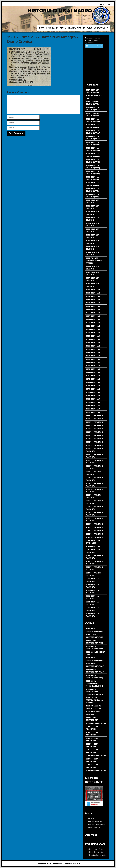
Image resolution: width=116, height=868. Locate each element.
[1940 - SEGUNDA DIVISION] (96, 230)
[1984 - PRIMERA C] (96, 406)
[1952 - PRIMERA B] (96, 300)
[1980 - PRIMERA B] (96, 392)
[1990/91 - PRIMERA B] (96, 429)
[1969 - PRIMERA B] (96, 356)
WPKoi (78, 864)
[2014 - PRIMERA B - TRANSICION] (96, 542)
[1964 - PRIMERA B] (96, 339)
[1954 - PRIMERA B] (96, 306)
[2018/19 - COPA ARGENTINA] (96, 766)
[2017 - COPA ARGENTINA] (96, 756)
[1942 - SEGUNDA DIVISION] (96, 242)
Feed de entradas (95, 821)
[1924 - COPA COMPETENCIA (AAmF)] (96, 659)
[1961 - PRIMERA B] (96, 329)
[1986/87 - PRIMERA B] (96, 416)
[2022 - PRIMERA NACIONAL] (96, 592)
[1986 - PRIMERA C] (96, 412)
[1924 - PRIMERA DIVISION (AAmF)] (96, 138)
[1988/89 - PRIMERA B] (96, 422)
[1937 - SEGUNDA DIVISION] (96, 213)
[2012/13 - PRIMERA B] (96, 534)
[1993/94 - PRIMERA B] (96, 439)
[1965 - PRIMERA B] (96, 343)
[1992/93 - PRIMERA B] (96, 435)
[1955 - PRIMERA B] (96, 309)
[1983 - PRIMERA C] (96, 402)
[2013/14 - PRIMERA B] (96, 537)
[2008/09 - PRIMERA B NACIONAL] (96, 519)
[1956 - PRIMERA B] (96, 313)
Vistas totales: (94, 855)
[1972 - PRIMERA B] (96, 366)
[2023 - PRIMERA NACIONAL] (96, 597)
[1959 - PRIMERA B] (96, 323)
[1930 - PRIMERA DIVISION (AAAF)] (96, 172)
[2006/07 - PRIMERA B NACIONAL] (96, 508)
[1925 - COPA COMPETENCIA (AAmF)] (96, 665)
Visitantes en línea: (96, 849)
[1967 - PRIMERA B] (96, 349)
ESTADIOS (88, 28)
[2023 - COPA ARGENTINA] (96, 770)
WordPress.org (94, 827)
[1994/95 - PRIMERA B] (96, 442)
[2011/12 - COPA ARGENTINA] (96, 728)
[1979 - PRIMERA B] (96, 389)
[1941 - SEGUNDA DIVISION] (96, 236)
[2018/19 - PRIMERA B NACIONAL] (96, 568)
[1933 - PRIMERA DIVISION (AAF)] (96, 190)
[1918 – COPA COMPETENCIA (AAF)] (96, 636)
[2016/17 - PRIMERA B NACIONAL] (96, 557)
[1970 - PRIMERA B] (96, 359)
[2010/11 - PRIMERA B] (96, 527)
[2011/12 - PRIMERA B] (96, 531)
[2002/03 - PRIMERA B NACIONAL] (96, 485)
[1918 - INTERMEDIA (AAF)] (96, 97)
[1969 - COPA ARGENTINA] (96, 723)
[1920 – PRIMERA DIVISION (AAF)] (96, 114)
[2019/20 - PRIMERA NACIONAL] (96, 574)
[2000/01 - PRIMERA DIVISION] (96, 473)
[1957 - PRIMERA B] (96, 316)
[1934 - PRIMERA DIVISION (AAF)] (96, 196)
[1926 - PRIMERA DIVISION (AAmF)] (96, 149)
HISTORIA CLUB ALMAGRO (60, 11)
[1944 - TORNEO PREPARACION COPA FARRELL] (96, 261)
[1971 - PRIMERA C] (96, 362)
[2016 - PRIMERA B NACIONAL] (96, 551)
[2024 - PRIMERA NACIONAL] (96, 603)
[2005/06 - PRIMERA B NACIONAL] (96, 502)
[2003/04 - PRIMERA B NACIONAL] (96, 490)
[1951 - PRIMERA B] (96, 296)
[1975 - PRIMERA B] (96, 376)
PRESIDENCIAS (75, 28)
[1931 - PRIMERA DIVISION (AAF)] (96, 178)
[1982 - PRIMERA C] (96, 399)
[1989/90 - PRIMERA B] (96, 425)
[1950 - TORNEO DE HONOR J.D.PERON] (96, 707)
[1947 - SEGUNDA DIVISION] (96, 279)
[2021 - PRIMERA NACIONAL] (96, 586)
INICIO (41, 28)
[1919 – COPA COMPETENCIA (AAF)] (96, 642)
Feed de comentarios (96, 824)
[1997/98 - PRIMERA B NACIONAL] (96, 456)
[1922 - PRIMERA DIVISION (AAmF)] (96, 126)
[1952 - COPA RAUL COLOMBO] (96, 713)
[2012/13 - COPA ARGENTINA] (96, 734)
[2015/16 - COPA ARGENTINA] (96, 751)
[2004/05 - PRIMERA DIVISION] (96, 496)
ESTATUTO (61, 28)
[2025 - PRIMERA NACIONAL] (96, 609)
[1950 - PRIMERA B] (96, 293)
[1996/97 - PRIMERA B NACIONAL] (96, 450)
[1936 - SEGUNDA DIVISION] (96, 207)
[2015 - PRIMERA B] (96, 546)
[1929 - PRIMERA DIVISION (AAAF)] (96, 167)
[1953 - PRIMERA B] (96, 303)
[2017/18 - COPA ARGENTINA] (96, 760)
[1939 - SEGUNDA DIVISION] (96, 225)
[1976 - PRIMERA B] (96, 379)
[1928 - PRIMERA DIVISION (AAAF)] (96, 161)
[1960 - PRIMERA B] (96, 326)
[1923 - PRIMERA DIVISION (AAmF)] (96, 132)
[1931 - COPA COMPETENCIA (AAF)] (96, 676)
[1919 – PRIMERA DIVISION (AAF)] (96, 103)
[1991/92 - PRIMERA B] (96, 432)
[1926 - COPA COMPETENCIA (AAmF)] (96, 671)
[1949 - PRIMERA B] (96, 290)
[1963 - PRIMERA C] (96, 336)
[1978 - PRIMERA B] (96, 386)
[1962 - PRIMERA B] (96, 333)
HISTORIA (50, 28)
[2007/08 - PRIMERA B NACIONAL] (96, 514)
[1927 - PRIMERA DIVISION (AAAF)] (96, 155)
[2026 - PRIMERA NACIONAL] (96, 615)
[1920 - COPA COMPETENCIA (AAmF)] (96, 647)
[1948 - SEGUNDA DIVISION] (96, 285)
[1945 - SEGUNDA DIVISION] (96, 268)
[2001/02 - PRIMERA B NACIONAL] (96, 479)
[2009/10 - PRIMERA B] (96, 524)
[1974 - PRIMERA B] (96, 372)
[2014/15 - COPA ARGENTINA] (96, 745)
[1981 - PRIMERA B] (96, 396)
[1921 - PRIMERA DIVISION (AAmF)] (96, 120)
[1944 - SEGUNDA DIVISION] (96, 254)
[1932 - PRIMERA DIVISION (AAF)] (96, 184)
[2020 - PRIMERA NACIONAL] (96, 580)
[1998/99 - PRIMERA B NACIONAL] (96, 461)
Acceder (91, 818)
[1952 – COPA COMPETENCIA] (96, 719)
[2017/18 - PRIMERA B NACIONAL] (96, 563)
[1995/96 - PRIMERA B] (96, 445)
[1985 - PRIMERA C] (96, 409)
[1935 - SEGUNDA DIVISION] (96, 201)
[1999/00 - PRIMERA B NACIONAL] (96, 467)
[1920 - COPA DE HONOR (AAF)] (96, 653)
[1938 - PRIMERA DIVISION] (96, 219)
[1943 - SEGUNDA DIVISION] (96, 248)
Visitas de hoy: (94, 852)
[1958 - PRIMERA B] (96, 319)
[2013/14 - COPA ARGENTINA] (96, 739)
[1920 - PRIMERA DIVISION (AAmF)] (96, 109)
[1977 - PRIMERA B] (96, 382)
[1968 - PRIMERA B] (96, 353)
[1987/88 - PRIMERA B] (96, 419)
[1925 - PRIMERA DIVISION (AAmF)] (96, 143)
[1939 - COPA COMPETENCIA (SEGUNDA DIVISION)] (96, 692)
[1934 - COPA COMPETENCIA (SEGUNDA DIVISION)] (96, 684)
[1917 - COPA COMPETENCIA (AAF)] (96, 630)
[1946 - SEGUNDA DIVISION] (96, 273)
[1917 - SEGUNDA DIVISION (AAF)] (96, 91)
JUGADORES (100, 28)
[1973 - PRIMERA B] (96, 369)
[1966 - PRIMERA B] (96, 346)
